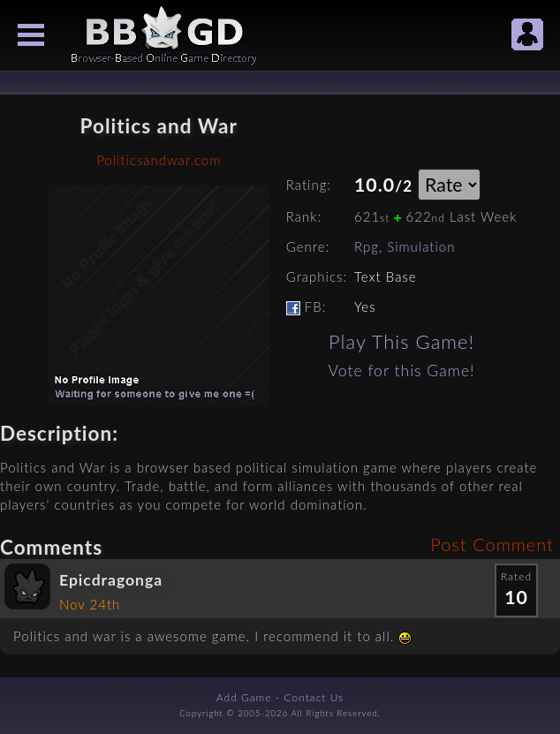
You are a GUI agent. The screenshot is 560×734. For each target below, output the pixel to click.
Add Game (244, 697)
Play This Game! (401, 341)
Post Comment (492, 544)
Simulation (421, 246)
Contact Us (314, 697)
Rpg (367, 246)
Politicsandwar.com (159, 160)
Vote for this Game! (402, 371)
